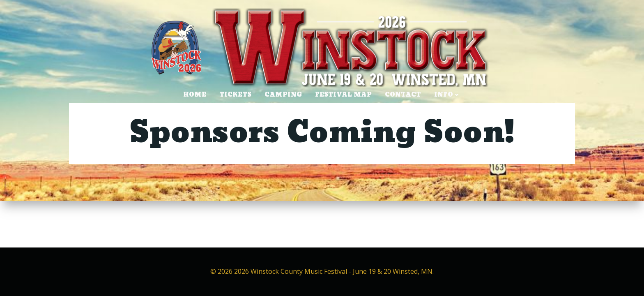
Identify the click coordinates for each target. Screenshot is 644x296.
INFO (447, 95)
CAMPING (283, 95)
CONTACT (403, 95)
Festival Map (343, 95)
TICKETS (235, 95)
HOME (195, 95)
